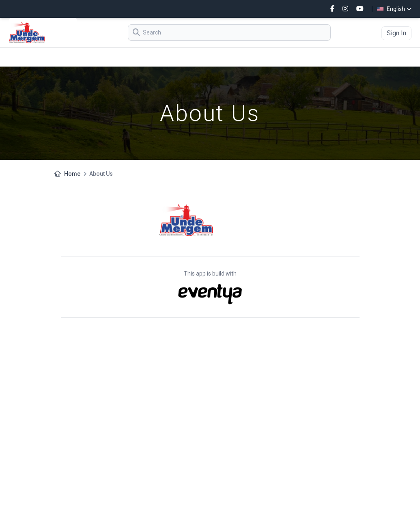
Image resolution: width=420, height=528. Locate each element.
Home (72, 174)
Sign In (396, 33)
